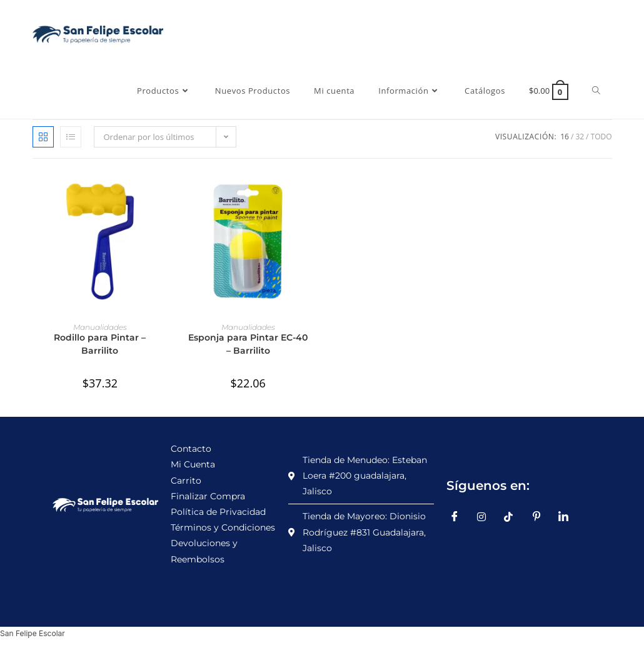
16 (565, 137)
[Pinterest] (541, 517)
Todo (601, 137)
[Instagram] (486, 517)
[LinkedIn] (568, 517)
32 (580, 137)
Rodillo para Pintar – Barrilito (100, 344)
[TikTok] (513, 517)
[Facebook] (459, 517)
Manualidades (100, 327)
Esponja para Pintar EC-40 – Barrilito (248, 344)
